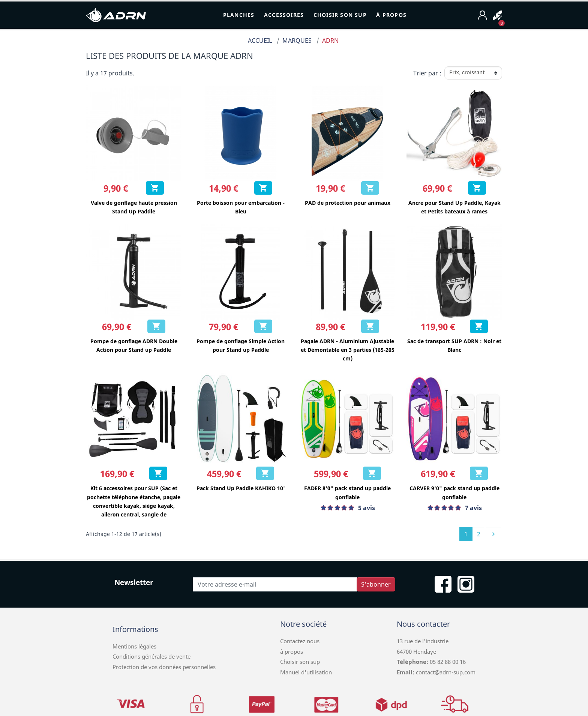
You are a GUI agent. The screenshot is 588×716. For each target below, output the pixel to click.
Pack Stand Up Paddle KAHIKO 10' (241, 488)
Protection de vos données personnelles (164, 667)
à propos (292, 651)
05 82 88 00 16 (447, 662)
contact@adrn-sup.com (446, 672)
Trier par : (427, 73)
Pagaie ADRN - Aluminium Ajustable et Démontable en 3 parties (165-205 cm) (348, 350)
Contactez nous (300, 641)
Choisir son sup (300, 662)
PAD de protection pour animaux (348, 203)
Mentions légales (134, 646)
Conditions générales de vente (151, 656)
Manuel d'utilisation (306, 672)
